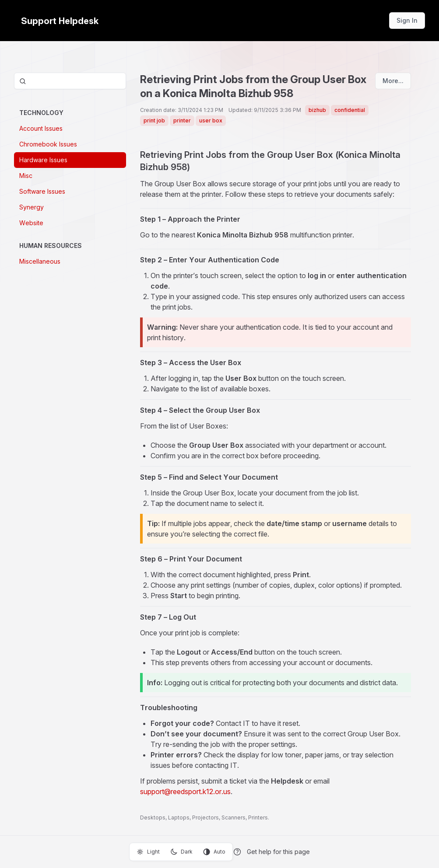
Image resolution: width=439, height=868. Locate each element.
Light (148, 852)
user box (211, 120)
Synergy (32, 207)
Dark (181, 852)
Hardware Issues (43, 160)
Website (31, 223)
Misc (26, 176)
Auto (214, 852)
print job (154, 120)
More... (393, 81)
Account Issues (41, 128)
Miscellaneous (40, 261)
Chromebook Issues (48, 144)
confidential (350, 110)
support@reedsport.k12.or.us (185, 791)
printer (182, 120)
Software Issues (42, 191)
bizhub (317, 110)
